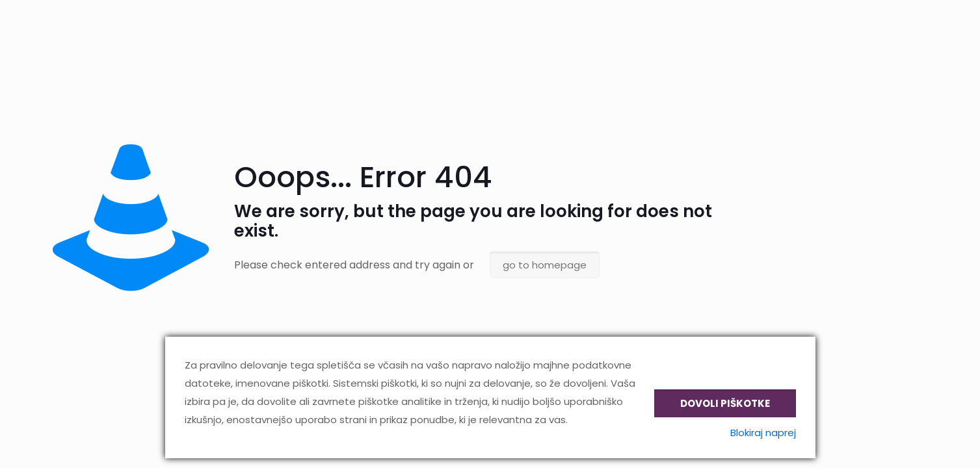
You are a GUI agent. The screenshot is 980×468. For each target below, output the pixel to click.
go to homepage (545, 265)
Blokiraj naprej (763, 433)
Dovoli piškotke (725, 403)
